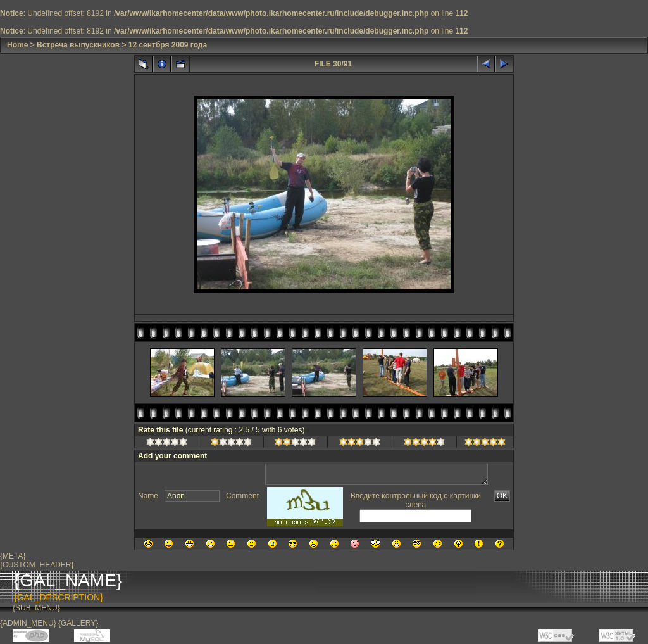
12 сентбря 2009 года (168, 45)
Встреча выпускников (78, 45)
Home (17, 45)
